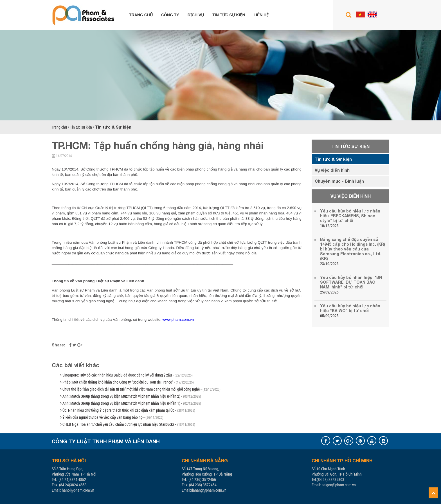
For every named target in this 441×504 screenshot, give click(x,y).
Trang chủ (141, 15)
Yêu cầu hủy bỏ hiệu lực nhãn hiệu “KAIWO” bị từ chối (350, 308)
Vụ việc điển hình (332, 170)
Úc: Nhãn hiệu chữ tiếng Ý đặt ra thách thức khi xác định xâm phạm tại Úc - (128, 410)
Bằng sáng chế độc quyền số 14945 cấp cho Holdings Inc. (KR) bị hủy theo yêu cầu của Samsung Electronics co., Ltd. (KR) (353, 249)
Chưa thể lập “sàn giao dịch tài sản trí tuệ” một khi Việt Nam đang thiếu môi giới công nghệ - (140, 389)
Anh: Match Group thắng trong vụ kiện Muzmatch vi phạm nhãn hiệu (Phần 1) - (131, 403)
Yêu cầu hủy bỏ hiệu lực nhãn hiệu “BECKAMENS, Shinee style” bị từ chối (350, 216)
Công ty (170, 15)
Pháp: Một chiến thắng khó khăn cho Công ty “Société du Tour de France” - (127, 382)
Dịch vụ (196, 15)
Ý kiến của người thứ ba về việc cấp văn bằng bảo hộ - (112, 417)
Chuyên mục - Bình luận (339, 181)
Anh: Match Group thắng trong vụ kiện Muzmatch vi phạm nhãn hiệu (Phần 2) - (131, 396)
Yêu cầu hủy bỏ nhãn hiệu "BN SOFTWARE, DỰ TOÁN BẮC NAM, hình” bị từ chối (351, 282)
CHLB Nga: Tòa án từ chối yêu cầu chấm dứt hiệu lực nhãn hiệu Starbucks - (128, 424)
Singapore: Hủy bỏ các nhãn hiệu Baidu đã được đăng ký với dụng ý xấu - (126, 375)
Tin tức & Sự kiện (113, 127)
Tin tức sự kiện (229, 15)
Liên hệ (261, 15)
